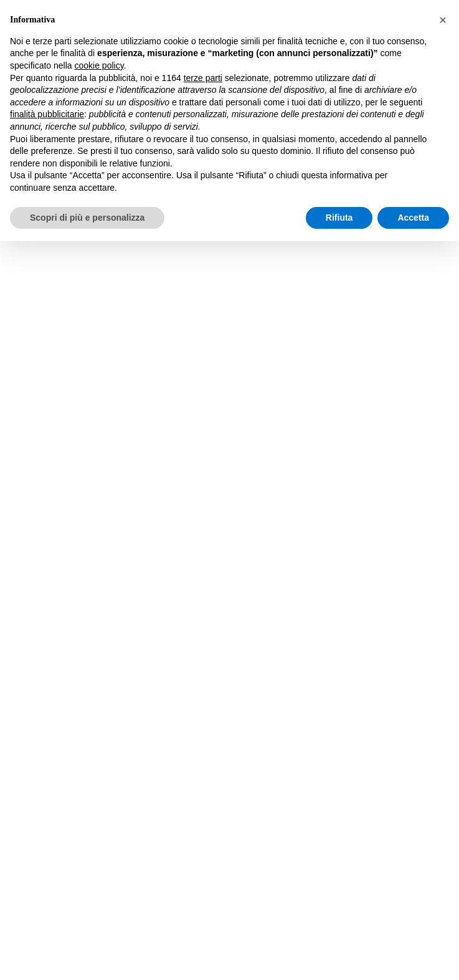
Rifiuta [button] (339, 218)
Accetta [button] (413, 218)
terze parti (203, 78)
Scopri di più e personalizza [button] (87, 218)
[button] (443, 20)
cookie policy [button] (99, 65)
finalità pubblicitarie (47, 114)
